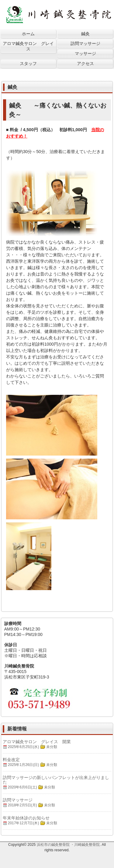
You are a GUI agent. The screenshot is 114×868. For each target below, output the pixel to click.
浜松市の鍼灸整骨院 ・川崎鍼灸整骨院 (68, 845)
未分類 (52, 747)
